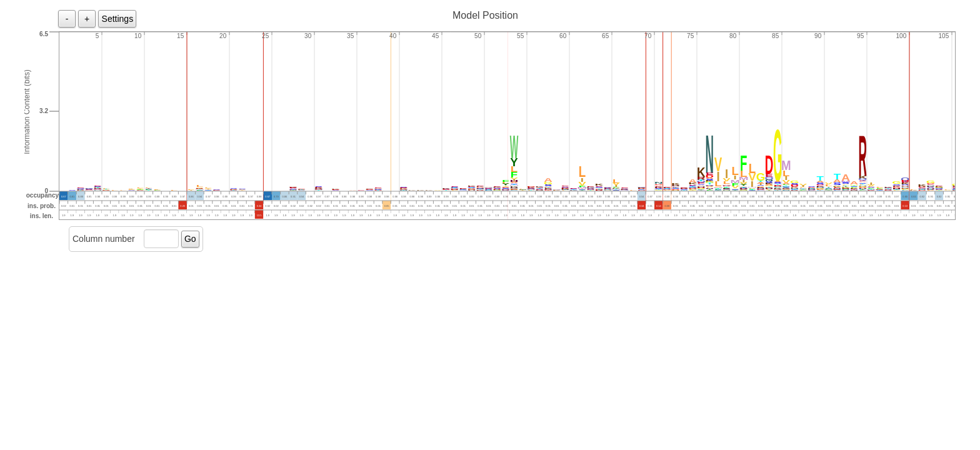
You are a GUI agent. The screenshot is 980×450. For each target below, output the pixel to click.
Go (190, 239)
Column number (104, 239)
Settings (118, 19)
